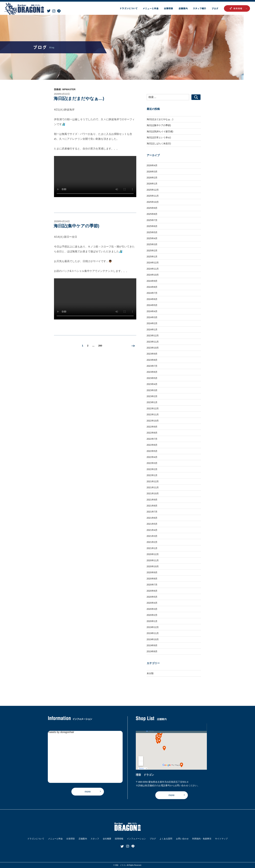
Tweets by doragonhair (61, 732)
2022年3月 (152, 463)
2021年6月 (152, 518)
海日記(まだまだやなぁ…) (79, 98)
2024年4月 (152, 311)
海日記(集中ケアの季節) (76, 226)
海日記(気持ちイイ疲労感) (160, 131)
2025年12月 (153, 190)
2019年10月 (153, 639)
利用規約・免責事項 (202, 839)
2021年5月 (152, 524)
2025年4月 (152, 238)
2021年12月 (153, 481)
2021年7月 (152, 512)
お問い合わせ (182, 839)
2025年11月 (153, 196)
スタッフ (95, 839)
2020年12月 (153, 554)
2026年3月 (152, 172)
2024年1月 (152, 330)
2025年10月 (153, 202)
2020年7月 (152, 585)
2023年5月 (152, 378)
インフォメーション (136, 839)
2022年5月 (152, 451)
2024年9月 (152, 281)
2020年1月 (152, 621)
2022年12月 (153, 408)
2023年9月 (152, 354)
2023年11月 (153, 342)
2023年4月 (152, 384)
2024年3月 (152, 317)
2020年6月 (152, 591)
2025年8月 (152, 214)
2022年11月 (153, 415)
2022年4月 (152, 457)
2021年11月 (153, 487)
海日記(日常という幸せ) (159, 137)
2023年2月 (152, 396)
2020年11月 (153, 560)
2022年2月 (152, 469)
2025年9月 (152, 208)
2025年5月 (152, 232)
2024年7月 (152, 293)
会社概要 (107, 839)
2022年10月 (153, 421)
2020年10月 (153, 566)
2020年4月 (152, 603)
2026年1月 (152, 184)
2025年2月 (152, 251)
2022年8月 (152, 433)
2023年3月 (152, 390)
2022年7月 (152, 439)
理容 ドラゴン (121, 865)
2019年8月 (152, 651)
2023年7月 (152, 366)
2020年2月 (152, 615)
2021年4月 (152, 530)
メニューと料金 (55, 839)
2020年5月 (152, 597)
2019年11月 (153, 633)
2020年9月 (152, 572)
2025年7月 (152, 220)
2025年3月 (152, 244)
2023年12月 (153, 336)
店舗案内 (83, 839)
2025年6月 (152, 226)
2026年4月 (152, 165)
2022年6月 (152, 445)
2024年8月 (152, 287)
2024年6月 (152, 299)
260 (100, 346)
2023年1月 (152, 402)
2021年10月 (153, 493)
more (88, 792)
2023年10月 (153, 348)
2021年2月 (152, 542)
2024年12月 (153, 263)
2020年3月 (152, 609)
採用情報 (119, 839)
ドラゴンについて (36, 839)
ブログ (153, 839)
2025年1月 (152, 257)
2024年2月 (152, 323)
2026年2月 (152, 178)
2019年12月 (153, 627)
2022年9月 (152, 427)
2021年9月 (152, 500)
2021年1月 (152, 548)
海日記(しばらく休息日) (159, 143)
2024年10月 (153, 275)
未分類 (150, 673)
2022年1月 (152, 475)
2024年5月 (152, 305)
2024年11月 (153, 269)
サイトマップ (221, 839)
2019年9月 (152, 645)
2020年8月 (152, 579)
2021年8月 (152, 506)
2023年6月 (152, 372)
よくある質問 (166, 839)
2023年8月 (152, 360)
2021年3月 (152, 536)
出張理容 (71, 839)
